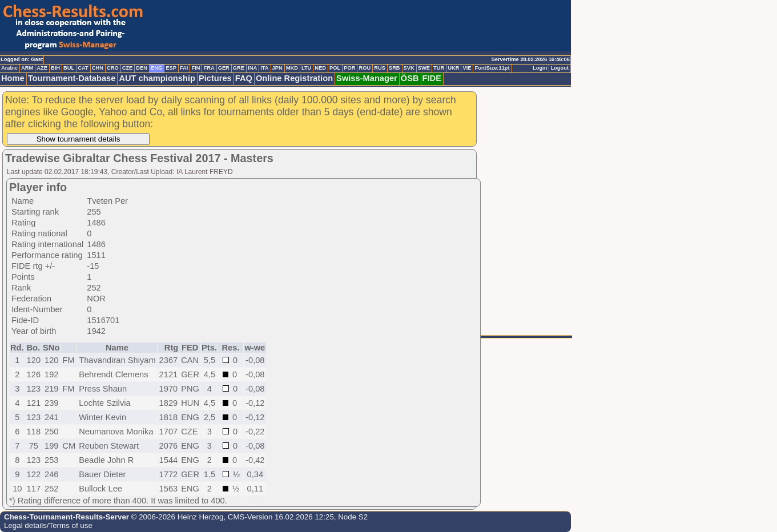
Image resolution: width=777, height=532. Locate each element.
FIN (196, 68)
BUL (69, 68)
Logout (559, 68)
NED (320, 68)
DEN (142, 68)
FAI (184, 68)
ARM (27, 68)
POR (349, 68)
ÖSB (410, 78)
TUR (439, 68)
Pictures (215, 78)
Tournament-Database (72, 78)
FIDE (432, 78)
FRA (209, 68)
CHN (98, 68)
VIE (467, 68)
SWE (424, 68)
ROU (365, 68)
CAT (83, 68)
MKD (292, 68)
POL (335, 68)
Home (13, 78)
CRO (113, 68)
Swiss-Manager (367, 78)
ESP (171, 68)
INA (252, 68)
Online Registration (294, 78)
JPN (277, 68)
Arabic (9, 68)
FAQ (244, 78)
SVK (409, 68)
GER (224, 68)
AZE (42, 68)
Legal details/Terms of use (48, 525)
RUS (380, 68)
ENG (156, 68)
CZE (128, 68)
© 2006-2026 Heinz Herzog (176, 517)
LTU (306, 68)
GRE (239, 68)
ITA (264, 68)
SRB (394, 68)
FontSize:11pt (492, 68)
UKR (453, 68)
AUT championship (157, 78)
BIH (55, 68)
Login (540, 68)
